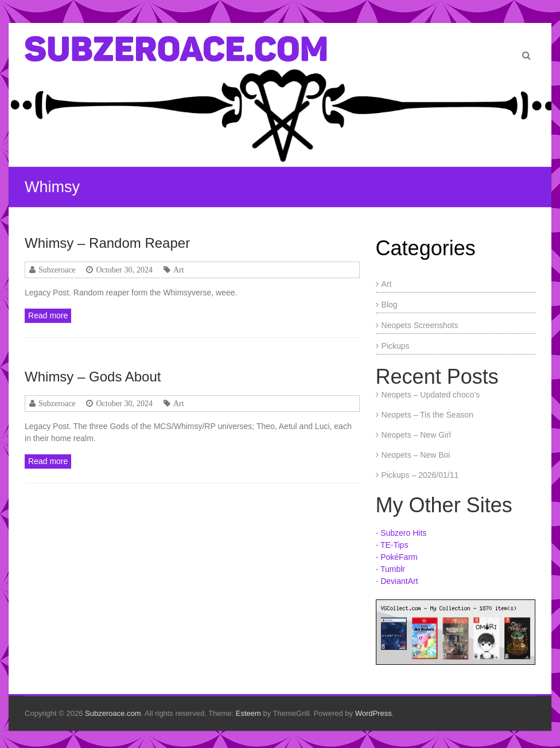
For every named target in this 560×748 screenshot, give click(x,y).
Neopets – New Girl (416, 435)
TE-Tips (394, 545)
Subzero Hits (403, 533)
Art (179, 270)
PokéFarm (399, 557)
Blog (390, 305)
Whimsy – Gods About (93, 377)
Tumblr (393, 569)
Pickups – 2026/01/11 (420, 475)
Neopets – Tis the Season (427, 415)
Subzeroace (57, 270)
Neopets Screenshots (420, 325)
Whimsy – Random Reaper (107, 243)
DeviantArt (399, 581)
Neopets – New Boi (416, 455)
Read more (48, 315)
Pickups (396, 346)
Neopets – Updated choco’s (431, 395)
